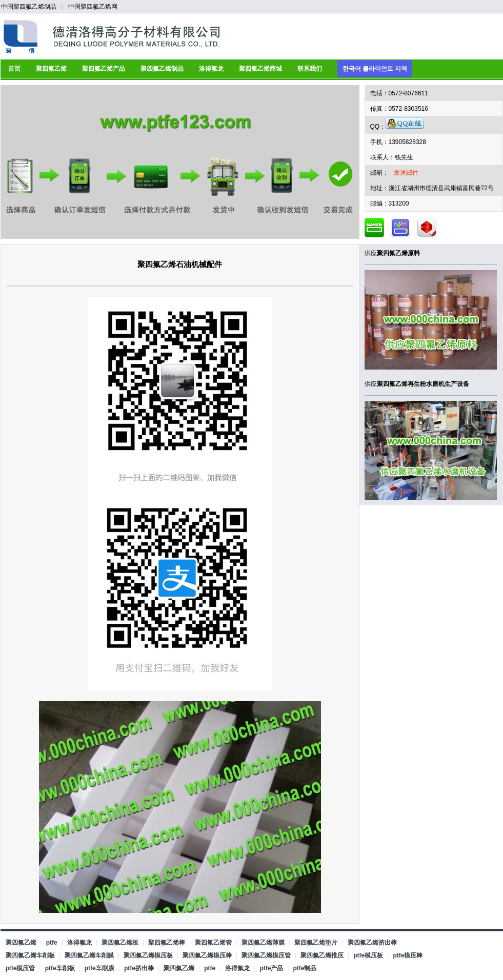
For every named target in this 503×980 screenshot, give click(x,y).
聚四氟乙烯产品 (104, 69)
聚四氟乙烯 (51, 69)
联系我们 (310, 69)
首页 (14, 69)
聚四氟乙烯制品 (162, 69)
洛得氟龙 (211, 69)
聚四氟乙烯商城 (260, 69)
